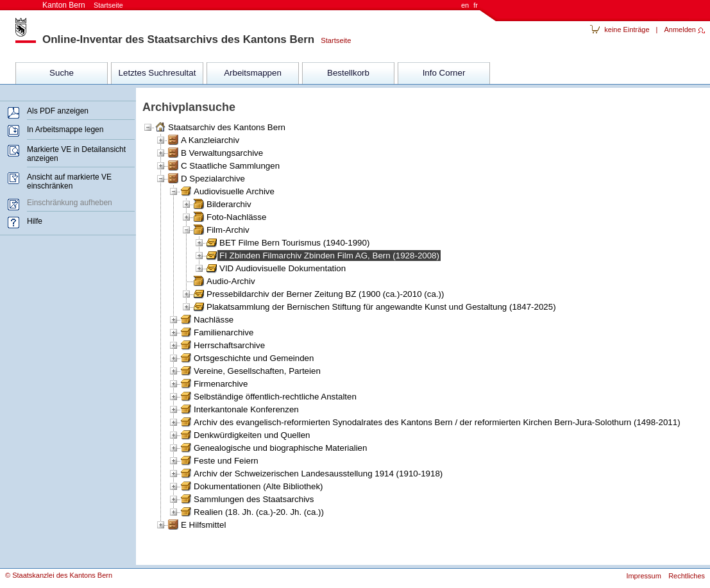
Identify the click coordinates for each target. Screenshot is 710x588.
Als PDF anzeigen (58, 111)
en (465, 5)
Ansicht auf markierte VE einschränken (69, 181)
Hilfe (35, 221)
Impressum (643, 576)
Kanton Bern (83, 5)
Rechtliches (687, 576)
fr (476, 5)
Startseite (333, 40)
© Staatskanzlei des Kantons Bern (59, 575)
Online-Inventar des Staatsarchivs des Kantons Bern (178, 39)
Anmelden (680, 29)
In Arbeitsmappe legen (65, 130)
